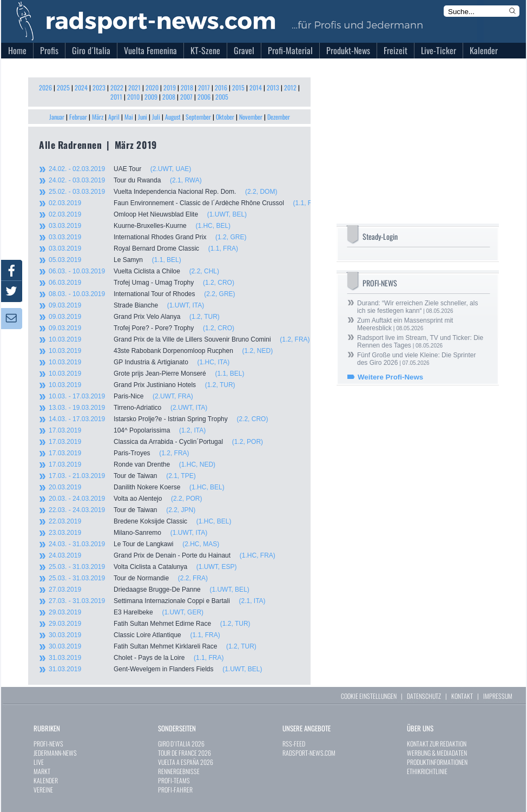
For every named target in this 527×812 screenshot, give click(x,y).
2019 (170, 87)
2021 (134, 87)
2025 (63, 87)
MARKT (42, 771)
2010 (133, 97)
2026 (45, 87)
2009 (151, 97)
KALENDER (46, 780)
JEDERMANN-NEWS (55, 753)
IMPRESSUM (498, 696)
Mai (129, 117)
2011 (116, 97)
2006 (204, 97)
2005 (222, 97)
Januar (57, 117)
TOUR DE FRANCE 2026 (185, 753)
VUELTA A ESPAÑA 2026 (186, 762)
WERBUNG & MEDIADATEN (437, 753)
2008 (169, 97)
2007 (186, 97)
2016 (221, 87)
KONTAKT (462, 696)
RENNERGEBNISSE (179, 771)
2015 (238, 87)
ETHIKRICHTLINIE (427, 771)
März (98, 117)
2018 (187, 87)
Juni (143, 117)
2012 (290, 87)
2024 (81, 87)
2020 (152, 87)
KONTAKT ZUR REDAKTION (437, 744)
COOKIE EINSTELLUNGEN (369, 696)
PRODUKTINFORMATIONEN (437, 762)
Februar (78, 117)
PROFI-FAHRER (175, 790)
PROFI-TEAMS (174, 780)
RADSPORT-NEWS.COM (309, 753)
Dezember (279, 117)
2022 (117, 87)
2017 (204, 87)
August (173, 117)
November (251, 117)
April (114, 117)
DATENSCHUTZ (424, 696)
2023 (99, 87)
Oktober (225, 117)
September (198, 117)
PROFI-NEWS (48, 744)
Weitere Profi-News (390, 377)
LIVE (39, 762)
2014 (256, 87)
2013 (273, 87)
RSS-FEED (294, 744)
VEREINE (43, 790)
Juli (156, 117)
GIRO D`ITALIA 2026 (181, 744)
